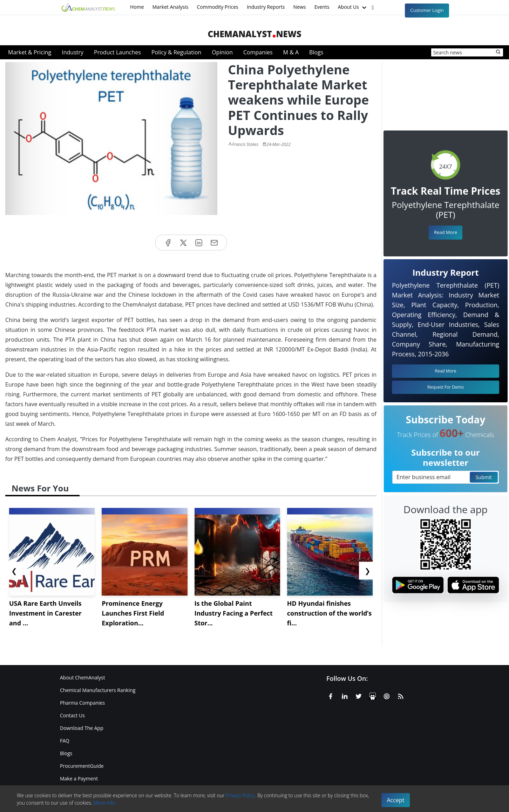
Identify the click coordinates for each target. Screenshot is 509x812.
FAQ (65, 741)
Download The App (82, 728)
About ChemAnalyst (83, 677)
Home (137, 7)
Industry (73, 52)
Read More (446, 232)
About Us (353, 7)
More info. (105, 803)
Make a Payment (79, 779)
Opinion (222, 52)
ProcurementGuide (82, 766)
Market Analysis (171, 7)
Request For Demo (446, 387)
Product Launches (117, 52)
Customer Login (427, 10)
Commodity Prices (217, 7)
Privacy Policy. (241, 795)
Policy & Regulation (176, 52)
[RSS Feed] (401, 695)
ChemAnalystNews (254, 34)
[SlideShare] (373, 695)
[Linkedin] (345, 695)
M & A (291, 52)
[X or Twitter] (359, 695)
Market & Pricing (30, 52)
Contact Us (72, 715)
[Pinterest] (387, 695)
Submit (484, 477)
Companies (258, 52)
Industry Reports (266, 7)
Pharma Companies (82, 703)
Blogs (316, 52)
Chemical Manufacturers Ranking (98, 690)
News (300, 7)
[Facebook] (331, 695)
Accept (396, 800)
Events (322, 7)
